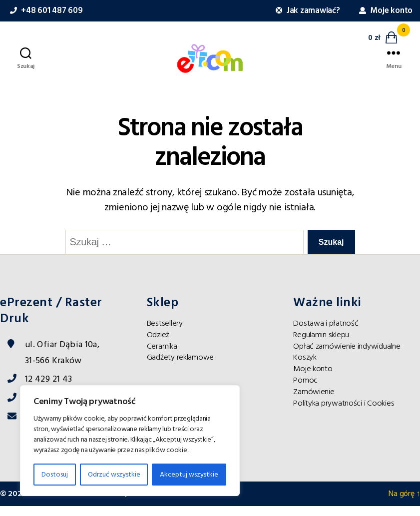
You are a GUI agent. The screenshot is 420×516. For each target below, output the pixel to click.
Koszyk (305, 367)
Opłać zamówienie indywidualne (347, 356)
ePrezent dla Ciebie (62, 504)
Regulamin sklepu (321, 345)
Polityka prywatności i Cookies (344, 413)
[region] (130, 441)
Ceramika (162, 356)
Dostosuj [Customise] (55, 475)
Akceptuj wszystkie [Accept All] (189, 475)
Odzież (158, 345)
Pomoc (305, 390)
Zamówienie (314, 402)
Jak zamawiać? (307, 11)
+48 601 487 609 (45, 11)
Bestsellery (165, 333)
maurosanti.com (195, 504)
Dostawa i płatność (326, 333)
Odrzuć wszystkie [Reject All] (114, 475)
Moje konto (385, 11)
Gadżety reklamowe (180, 367)
